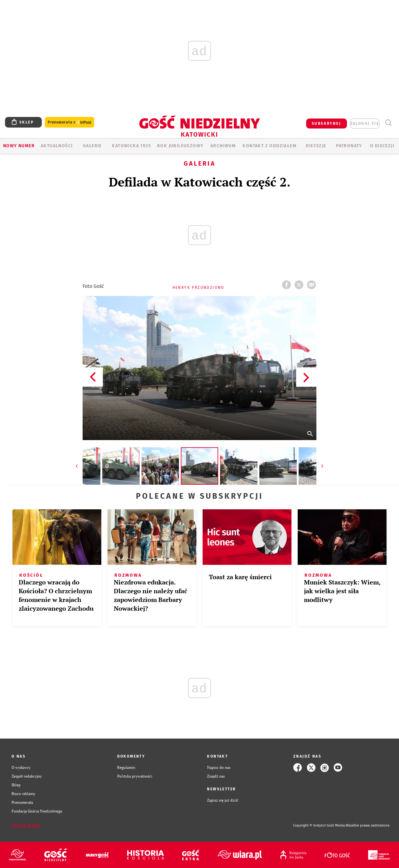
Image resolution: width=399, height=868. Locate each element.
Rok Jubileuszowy (180, 146)
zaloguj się (365, 124)
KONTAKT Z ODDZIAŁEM (269, 146)
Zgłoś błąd (26, 826)
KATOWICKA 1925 (131, 146)
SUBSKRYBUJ (326, 124)
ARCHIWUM (223, 146)
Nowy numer (19, 146)
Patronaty (349, 146)
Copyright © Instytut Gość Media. (319, 825)
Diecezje (316, 146)
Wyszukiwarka (388, 123)
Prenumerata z (70, 122)
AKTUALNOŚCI (57, 146)
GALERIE (92, 146)
